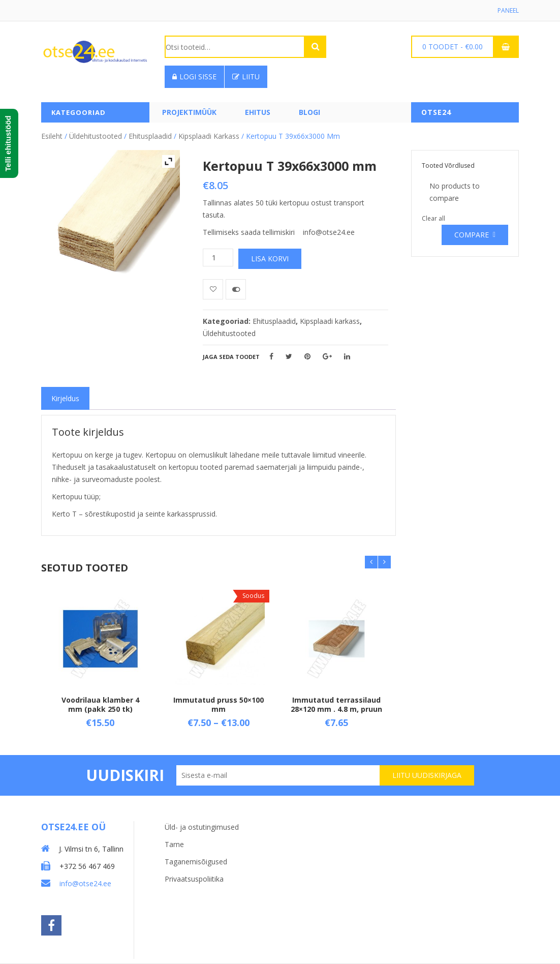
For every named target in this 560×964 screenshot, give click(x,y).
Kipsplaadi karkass (209, 136)
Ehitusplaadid (150, 136)
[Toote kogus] (218, 258)
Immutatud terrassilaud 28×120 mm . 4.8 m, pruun (336, 704)
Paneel (508, 10)
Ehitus (258, 112)
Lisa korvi (270, 259)
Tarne (174, 844)
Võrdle (236, 289)
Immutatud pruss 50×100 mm (219, 704)
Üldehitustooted (96, 136)
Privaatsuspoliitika (194, 879)
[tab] (65, 398)
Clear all (433, 218)
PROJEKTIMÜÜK (189, 112)
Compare (472, 235)
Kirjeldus (65, 398)
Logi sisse (194, 77)
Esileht (52, 136)
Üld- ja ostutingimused (202, 827)
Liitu (246, 77)
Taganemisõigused (196, 862)
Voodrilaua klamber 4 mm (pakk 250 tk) (100, 704)
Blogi (309, 112)
